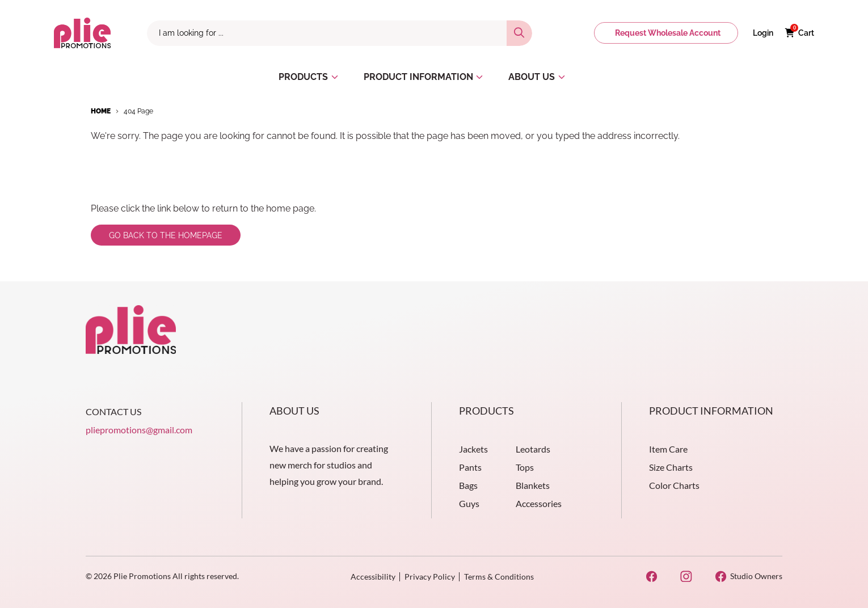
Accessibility (373, 577)
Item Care (668, 449)
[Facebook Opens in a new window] (652, 577)
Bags (468, 485)
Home (101, 111)
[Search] (519, 33)
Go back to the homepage (166, 235)
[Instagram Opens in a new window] (686, 577)
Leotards (533, 449)
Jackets (473, 449)
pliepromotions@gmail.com (139, 430)
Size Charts (671, 467)
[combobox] (327, 33)
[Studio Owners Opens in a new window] (749, 577)
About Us (294, 411)
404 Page (138, 111)
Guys (469, 503)
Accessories (539, 503)
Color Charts (674, 485)
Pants (470, 467)
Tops (525, 467)
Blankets (533, 485)
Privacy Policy (430, 577)
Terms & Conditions (499, 577)
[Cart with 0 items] (799, 33)
